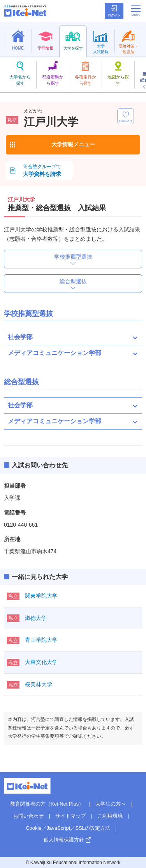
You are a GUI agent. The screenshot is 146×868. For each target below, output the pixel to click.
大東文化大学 (41, 662)
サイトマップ (70, 816)
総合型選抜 (73, 281)
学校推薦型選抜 (73, 257)
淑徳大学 (36, 618)
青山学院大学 (41, 640)
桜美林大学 (39, 684)
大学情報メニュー (73, 144)
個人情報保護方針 (64, 840)
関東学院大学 (41, 596)
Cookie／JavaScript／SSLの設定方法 (68, 828)
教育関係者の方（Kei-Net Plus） (47, 804)
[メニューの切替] (136, 11)
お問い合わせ (28, 816)
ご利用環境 (110, 816)
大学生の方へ (111, 804)
